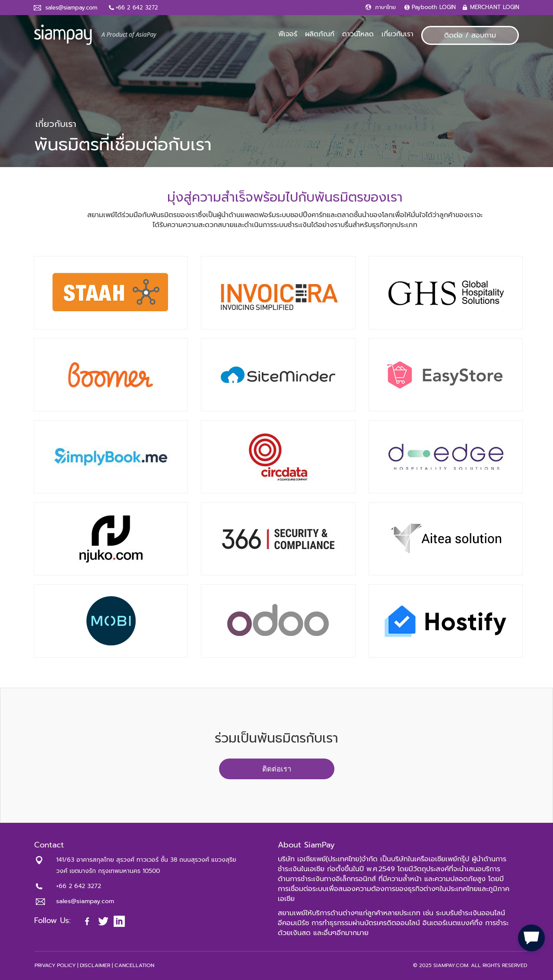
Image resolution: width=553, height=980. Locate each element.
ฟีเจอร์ (288, 34)
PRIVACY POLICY (55, 965)
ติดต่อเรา (277, 769)
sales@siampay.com (71, 8)
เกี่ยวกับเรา (397, 34)
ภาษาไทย (385, 7)
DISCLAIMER (95, 965)
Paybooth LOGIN (434, 7)
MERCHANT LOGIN (495, 7)
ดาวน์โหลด (358, 34)
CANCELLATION (134, 965)
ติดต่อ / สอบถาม (470, 35)
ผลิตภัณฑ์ (320, 34)
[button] (531, 937)
